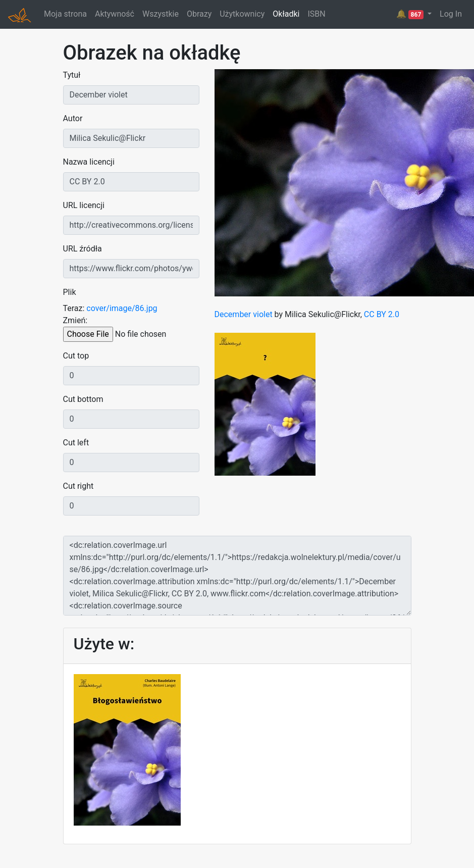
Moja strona (65, 14)
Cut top (76, 356)
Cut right (78, 486)
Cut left (76, 443)
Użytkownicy (242, 14)
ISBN (316, 14)
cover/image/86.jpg (122, 308)
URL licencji (84, 205)
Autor (73, 118)
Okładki (286, 14)
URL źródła (83, 249)
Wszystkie (161, 14)
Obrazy (199, 14)
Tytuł (72, 75)
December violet (244, 314)
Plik (70, 292)
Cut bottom (83, 399)
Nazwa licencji (89, 162)
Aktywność (115, 14)
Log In (451, 14)
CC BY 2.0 (382, 314)
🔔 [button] (411, 14)
